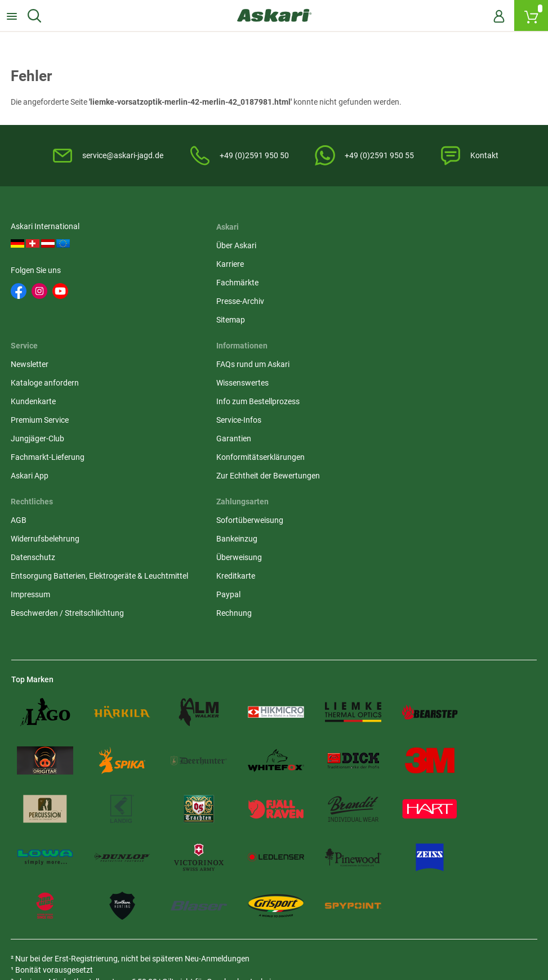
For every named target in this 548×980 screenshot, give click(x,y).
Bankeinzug (391, 421)
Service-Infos (34, 458)
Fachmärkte (212, 284)
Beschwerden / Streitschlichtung (248, 507)
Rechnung (388, 495)
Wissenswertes (37, 421)
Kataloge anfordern (405, 266)
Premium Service (400, 303)
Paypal (383, 477)
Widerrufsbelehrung (225, 421)
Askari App (389, 359)
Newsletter (389, 247)
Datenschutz (213, 440)
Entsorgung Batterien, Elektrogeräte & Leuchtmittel (257, 464)
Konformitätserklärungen (55, 495)
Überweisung (393, 440)
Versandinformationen (152, 919)
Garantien (29, 477)
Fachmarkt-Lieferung (407, 340)
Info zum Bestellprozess (53, 440)
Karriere (205, 266)
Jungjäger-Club (397, 321)
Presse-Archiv (215, 303)
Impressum (211, 489)
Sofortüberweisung (404, 402)
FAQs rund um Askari (48, 402)
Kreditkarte (390, 458)
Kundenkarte (393, 284)
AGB (199, 402)
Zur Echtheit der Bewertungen (63, 514)
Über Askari (211, 247)
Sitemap (205, 321)
